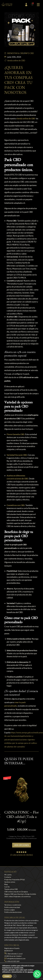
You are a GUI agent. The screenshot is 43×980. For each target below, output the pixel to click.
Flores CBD (21, 836)
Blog (6, 884)
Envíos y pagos (10, 910)
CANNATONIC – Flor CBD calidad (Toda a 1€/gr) (22, 817)
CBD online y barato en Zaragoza (16, 892)
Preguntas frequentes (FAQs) (15, 879)
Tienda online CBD (11, 889)
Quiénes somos (10, 882)
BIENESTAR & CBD (16, 53)
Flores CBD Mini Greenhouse (26, 838)
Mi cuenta (8, 875)
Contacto (8, 877)
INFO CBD (29, 53)
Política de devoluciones (13, 912)
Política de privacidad (12, 907)
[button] (38, 4)
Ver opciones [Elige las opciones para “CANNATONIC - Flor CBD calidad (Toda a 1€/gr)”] (22, 845)
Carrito (7, 887)
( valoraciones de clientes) (21, 855)
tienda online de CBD (16, 60)
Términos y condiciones (13, 905)
